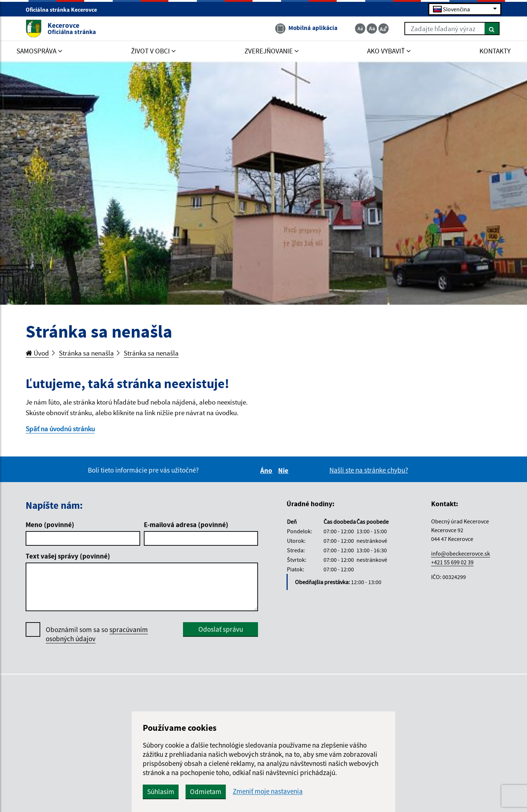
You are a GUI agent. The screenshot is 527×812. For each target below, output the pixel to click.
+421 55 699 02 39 (452, 562)
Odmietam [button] (206, 792)
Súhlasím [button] (161, 792)
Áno (267, 470)
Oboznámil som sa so (97, 634)
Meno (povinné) (50, 525)
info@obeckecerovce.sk (461, 553)
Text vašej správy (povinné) (68, 556)
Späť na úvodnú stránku (60, 429)
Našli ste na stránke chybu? (369, 470)
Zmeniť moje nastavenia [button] (268, 791)
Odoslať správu (221, 629)
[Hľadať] (492, 29)
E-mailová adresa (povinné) (186, 525)
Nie (284, 470)
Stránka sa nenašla (86, 353)
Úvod (37, 353)
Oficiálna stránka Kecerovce (64, 10)
